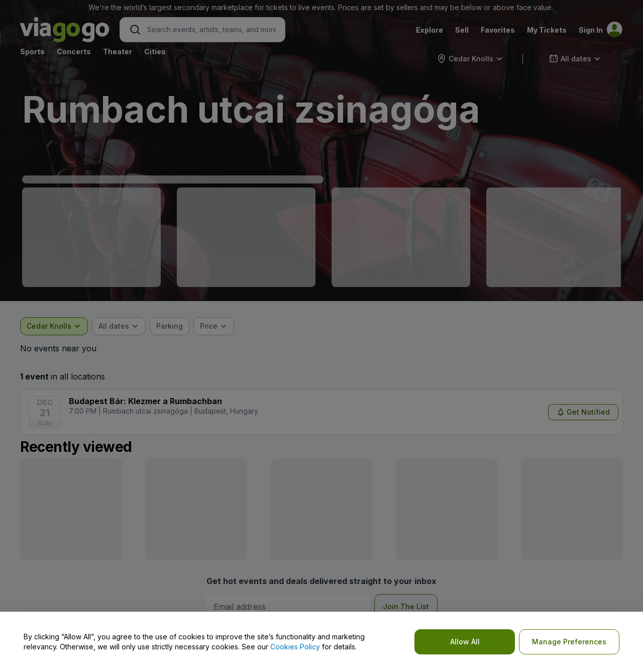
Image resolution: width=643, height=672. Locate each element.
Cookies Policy (295, 647)
